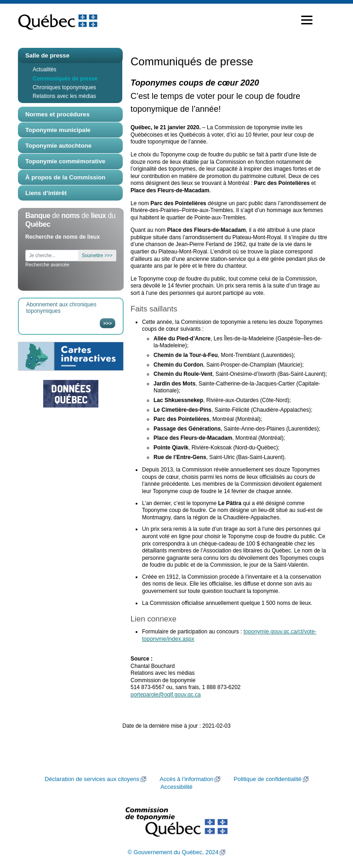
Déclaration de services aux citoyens (92, 779)
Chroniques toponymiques (64, 87)
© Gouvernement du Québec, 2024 (173, 852)
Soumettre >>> (97, 256)
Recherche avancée (47, 264)
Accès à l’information (186, 779)
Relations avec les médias (64, 96)
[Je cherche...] (52, 256)
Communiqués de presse (65, 79)
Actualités (44, 69)
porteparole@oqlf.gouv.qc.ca (166, 695)
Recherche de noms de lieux (63, 237)
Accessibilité (176, 787)
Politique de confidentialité (267, 779)
